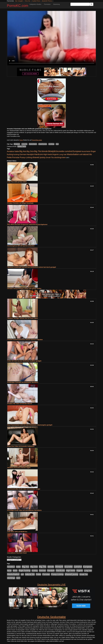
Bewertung (57, 4)
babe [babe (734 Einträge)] (17, 151)
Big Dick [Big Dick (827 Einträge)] (30, 151)
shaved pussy (43, 144)
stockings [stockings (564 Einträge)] (58, 157)
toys (57, 144)
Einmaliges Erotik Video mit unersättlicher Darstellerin (24, 510)
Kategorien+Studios (35, 4)
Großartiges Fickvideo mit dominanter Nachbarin (23, 382)
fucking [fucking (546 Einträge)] (16, 154)
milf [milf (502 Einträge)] (81, 154)
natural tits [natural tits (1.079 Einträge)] (87, 154)
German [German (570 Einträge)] (23, 154)
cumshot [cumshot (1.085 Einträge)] (68, 151)
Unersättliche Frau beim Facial (17, 553)
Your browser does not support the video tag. (52, 38)
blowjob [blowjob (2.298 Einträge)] (52, 151)
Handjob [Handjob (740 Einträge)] (30, 154)
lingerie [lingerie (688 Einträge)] (55, 154)
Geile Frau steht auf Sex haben (17, 182)
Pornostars (47, 4)
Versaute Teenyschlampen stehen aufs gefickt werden (24, 288)
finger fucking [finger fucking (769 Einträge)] (25, 571)
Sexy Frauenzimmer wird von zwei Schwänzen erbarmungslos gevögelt (30, 425)
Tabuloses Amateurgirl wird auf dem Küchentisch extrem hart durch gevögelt (32, 267)
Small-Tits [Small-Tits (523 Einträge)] (50, 157)
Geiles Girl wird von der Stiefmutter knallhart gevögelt (24, 361)
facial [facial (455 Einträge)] (84, 151)
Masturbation (33, 144)
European (17, 144)
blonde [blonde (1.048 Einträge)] (45, 151)
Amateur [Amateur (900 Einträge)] (11, 151)
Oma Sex (28, 1)
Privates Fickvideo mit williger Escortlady (20, 203)
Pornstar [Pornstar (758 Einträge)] (16, 157)
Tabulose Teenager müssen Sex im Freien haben (23, 318)
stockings (51, 144)
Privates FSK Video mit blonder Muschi (20, 404)
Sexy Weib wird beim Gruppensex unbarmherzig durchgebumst (27, 224)
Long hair (24, 144)
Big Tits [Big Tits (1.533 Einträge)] (38, 151)
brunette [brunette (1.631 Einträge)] (60, 151)
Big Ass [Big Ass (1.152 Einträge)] (23, 151)
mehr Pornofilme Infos (13, 136)
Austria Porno (36, 1)
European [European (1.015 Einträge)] (77, 151)
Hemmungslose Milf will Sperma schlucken (21, 246)
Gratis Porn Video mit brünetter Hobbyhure (21, 446)
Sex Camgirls (19, 1)
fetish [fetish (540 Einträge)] (88, 151)
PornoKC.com (18, 6)
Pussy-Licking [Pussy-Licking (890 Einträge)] (26, 157)
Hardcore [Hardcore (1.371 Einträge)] (38, 154)
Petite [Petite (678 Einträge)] (9, 157)
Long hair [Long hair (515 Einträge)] (63, 154)
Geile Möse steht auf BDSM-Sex (17, 532)
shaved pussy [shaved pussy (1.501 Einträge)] (39, 157)
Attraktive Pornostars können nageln (19, 468)
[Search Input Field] (80, 4)
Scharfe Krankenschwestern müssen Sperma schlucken (25, 340)
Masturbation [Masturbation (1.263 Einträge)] (73, 154)
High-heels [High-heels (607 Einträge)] (48, 154)
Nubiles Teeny (22, 146)
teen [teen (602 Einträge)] (64, 157)
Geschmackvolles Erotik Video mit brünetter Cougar (24, 489)
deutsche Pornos (47, 1)
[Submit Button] (91, 4)
